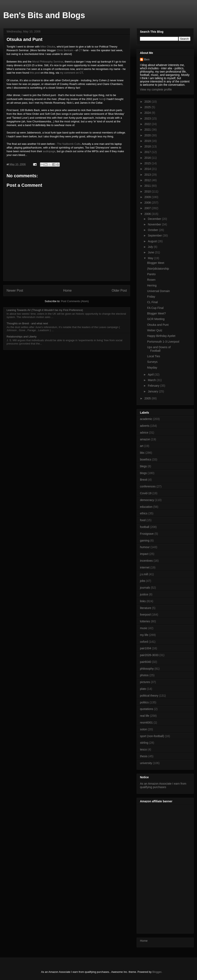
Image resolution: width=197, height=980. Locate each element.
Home (68, 291)
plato (143, 689)
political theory (149, 696)
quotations (147, 709)
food (143, 520)
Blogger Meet (156, 263)
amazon (145, 439)
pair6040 (146, 662)
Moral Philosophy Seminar (48, 62)
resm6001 (146, 723)
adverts (145, 426)
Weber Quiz (155, 330)
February (154, 386)
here (101, 99)
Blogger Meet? (156, 313)
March (152, 380)
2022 (148, 124)
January (153, 391)
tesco (143, 749)
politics (144, 702)
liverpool (145, 615)
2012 (148, 180)
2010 (148, 191)
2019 (148, 141)
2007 (148, 208)
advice (144, 433)
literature (145, 608)
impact (144, 554)
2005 (148, 398)
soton (143, 729)
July (151, 247)
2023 (148, 118)
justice (144, 594)
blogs (143, 473)
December (155, 219)
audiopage (49, 151)
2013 (148, 175)
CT (80, 50)
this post (35, 73)
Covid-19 (146, 493)
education (146, 507)
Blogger (157, 972)
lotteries (145, 621)
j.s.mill (144, 574)
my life (144, 635)
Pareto (151, 274)
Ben (147, 59)
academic (146, 419)
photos (144, 675)
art (142, 446)
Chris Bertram (65, 50)
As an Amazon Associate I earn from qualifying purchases (163, 785)
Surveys (152, 362)
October (153, 230)
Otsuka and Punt (158, 325)
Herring (152, 285)
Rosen (151, 280)
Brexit (144, 480)
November (155, 224)
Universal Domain (158, 291)
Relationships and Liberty (22, 337)
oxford (144, 642)
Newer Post (15, 291)
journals (145, 588)
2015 (148, 163)
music (144, 628)
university (146, 763)
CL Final (152, 302)
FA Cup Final (155, 308)
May (151, 258)
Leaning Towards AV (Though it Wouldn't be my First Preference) (45, 310)
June (151, 252)
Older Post (119, 291)
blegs (143, 466)
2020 (148, 135)
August (153, 241)
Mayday (152, 368)
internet (145, 567)
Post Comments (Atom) (75, 301)
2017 (148, 152)
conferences (148, 486)
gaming (145, 540)
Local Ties (154, 356)
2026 (148, 102)
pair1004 (146, 648)
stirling (144, 743)
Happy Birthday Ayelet (161, 336)
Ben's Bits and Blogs (44, 15)
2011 (148, 186)
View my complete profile (156, 89)
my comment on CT (71, 73)
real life (145, 716)
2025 (148, 107)
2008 (148, 203)
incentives (146, 561)
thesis (144, 756)
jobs (143, 581)
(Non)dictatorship (158, 269)
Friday (151, 297)
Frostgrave (147, 534)
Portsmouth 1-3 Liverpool (163, 342)
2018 (148, 146)
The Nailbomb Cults (69, 144)
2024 (148, 113)
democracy (147, 500)
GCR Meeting (156, 319)
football (145, 527)
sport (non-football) (152, 736)
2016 (148, 158)
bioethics (146, 459)
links (143, 601)
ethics (144, 513)
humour (145, 547)
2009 (148, 197)
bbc (142, 453)
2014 (148, 169)
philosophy (147, 669)
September (155, 235)
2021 (148, 130)
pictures (145, 682)
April (151, 375)
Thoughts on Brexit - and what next (27, 323)
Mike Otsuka (48, 47)
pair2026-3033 (149, 655)
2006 (148, 214)
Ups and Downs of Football (159, 349)
